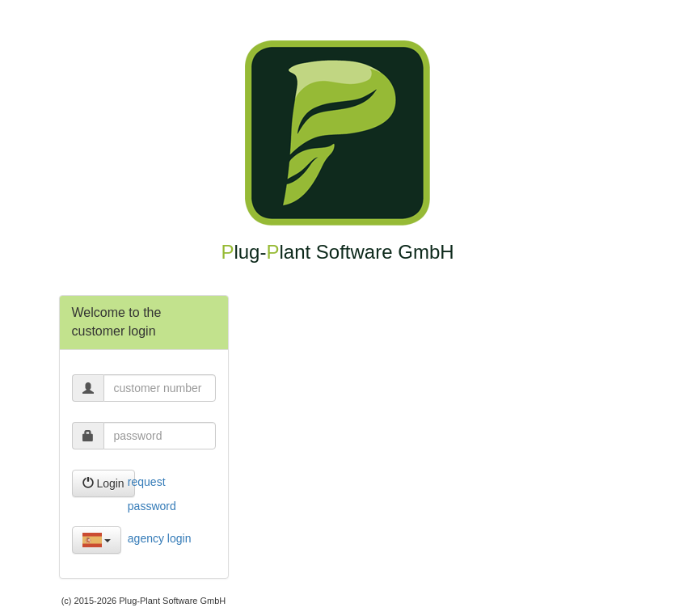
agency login (160, 538)
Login (103, 483)
